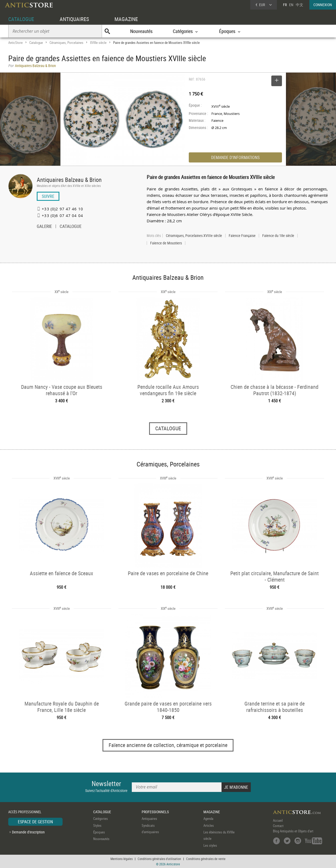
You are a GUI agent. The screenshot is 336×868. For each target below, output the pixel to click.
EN (291, 5)
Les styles (210, 845)
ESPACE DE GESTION (35, 822)
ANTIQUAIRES (74, 19)
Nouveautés (141, 31)
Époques (99, 832)
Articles (209, 825)
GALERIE (44, 227)
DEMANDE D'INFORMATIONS (235, 157)
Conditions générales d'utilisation (159, 859)
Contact (278, 826)
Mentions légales (122, 859)
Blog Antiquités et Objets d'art (293, 831)
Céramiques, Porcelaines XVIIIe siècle (194, 236)
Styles (97, 825)
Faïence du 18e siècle (278, 236)
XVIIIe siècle (98, 43)
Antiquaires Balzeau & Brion (69, 180)
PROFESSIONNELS (155, 812)
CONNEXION (323, 5)
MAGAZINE (126, 19)
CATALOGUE (21, 19)
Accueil (278, 820)
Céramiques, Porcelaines (66, 43)
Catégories (101, 819)
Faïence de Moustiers (166, 243)
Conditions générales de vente (206, 859)
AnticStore (15, 43)
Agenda (208, 819)
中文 (300, 5)
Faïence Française (242, 236)
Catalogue (36, 43)
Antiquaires (149, 819)
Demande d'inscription (28, 832)
